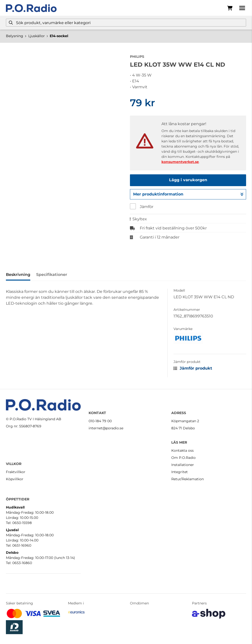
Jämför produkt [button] (193, 368)
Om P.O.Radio (183, 458)
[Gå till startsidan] (31, 8)
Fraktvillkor (16, 472)
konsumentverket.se (180, 162)
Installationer (183, 465)
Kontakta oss (182, 450)
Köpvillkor (15, 479)
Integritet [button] (180, 472)
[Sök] (126, 23)
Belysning (15, 36)
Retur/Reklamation (188, 479)
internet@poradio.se (106, 428)
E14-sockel (59, 36)
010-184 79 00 (100, 421)
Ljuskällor (37, 36)
